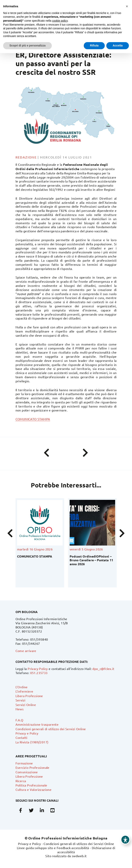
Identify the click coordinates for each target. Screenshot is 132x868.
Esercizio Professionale (32, 767)
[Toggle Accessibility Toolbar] (125, 840)
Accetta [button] (118, 45)
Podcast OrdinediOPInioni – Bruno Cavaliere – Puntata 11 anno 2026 (91, 560)
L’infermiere (24, 691)
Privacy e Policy (27, 733)
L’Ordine (22, 687)
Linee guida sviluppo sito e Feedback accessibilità (53, 848)
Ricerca (21, 781)
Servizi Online (26, 705)
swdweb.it (79, 856)
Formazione (24, 763)
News (20, 709)
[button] (127, 6)
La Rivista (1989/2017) (32, 742)
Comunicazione (27, 772)
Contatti (21, 737)
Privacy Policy (38, 669)
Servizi (20, 700)
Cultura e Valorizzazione (34, 789)
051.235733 (39, 673)
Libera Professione (29, 696)
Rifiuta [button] (94, 45)
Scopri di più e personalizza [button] (27, 45)
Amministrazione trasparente (37, 724)
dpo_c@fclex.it (103, 669)
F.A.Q (19, 720)
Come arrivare (26, 651)
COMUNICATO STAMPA (33, 419)
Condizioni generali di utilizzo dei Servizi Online (51, 729)
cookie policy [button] (60, 21)
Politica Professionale (31, 785)
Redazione (26, 157)
